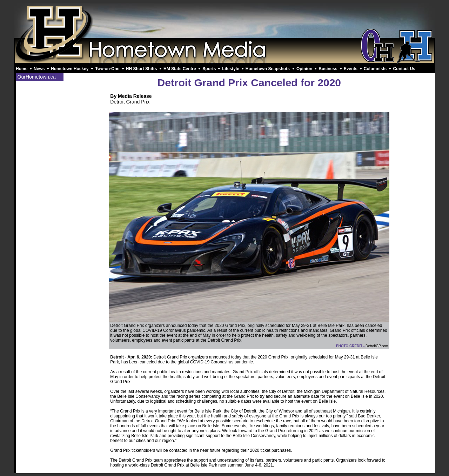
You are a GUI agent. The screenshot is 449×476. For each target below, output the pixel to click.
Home (22, 69)
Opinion (304, 69)
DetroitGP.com (377, 346)
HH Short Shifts (142, 69)
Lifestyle (231, 69)
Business (328, 69)
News (39, 69)
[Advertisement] (224, 20)
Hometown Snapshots (268, 69)
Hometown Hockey (70, 69)
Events (351, 69)
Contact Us (404, 69)
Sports (209, 69)
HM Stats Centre (180, 69)
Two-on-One (107, 69)
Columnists (375, 69)
